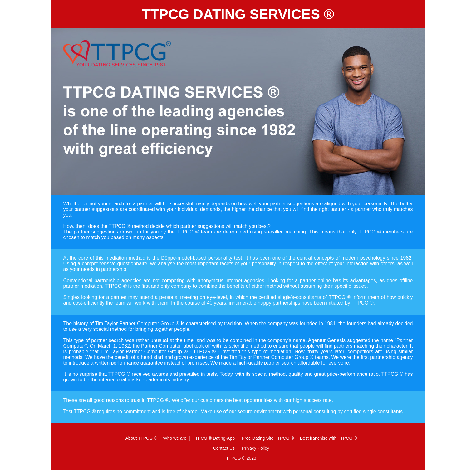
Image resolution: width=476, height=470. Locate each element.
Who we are (175, 438)
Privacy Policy (255, 448)
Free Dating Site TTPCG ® (268, 438)
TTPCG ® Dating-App (214, 438)
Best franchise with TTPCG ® (329, 438)
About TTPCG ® (141, 438)
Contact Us (225, 448)
